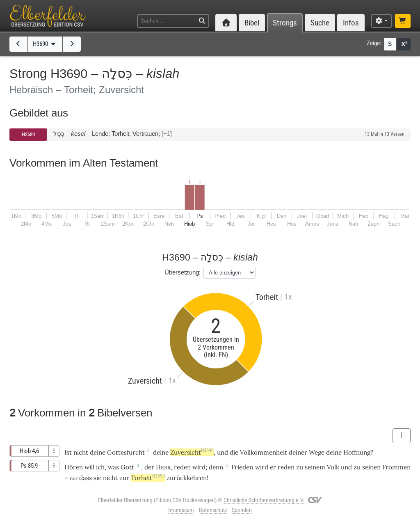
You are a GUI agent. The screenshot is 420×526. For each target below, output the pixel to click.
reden (182, 467)
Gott (127, 467)
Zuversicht (192, 452)
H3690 (45, 44)
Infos (351, 23)
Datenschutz (213, 510)
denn (216, 467)
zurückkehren (187, 478)
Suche (320, 23)
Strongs (285, 23)
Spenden (242, 510)
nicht (81, 452)
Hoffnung (357, 452)
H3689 (28, 134)
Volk (333, 467)
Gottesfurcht (126, 452)
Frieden (242, 467)
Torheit (148, 478)
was (113, 467)
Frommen (396, 467)
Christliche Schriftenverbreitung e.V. (264, 500)
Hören (74, 467)
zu (300, 467)
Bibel (252, 23)
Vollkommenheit (264, 452)
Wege (317, 452)
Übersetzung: (183, 272)
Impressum (181, 510)
